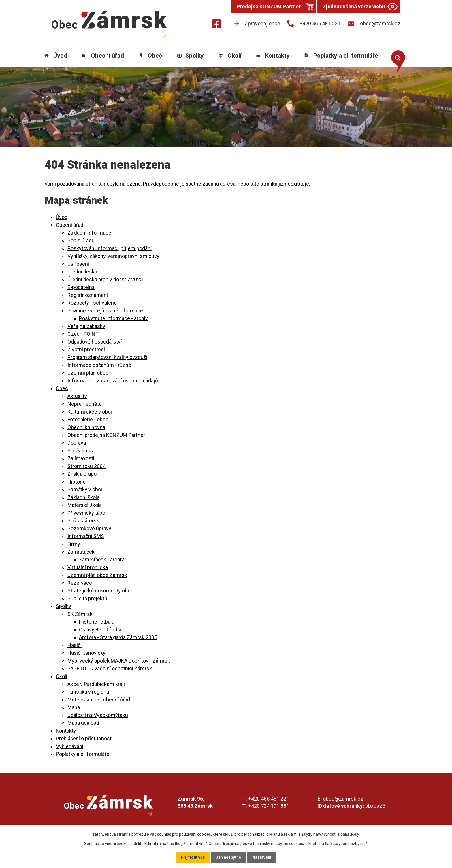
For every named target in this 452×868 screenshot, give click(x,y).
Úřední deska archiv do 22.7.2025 (105, 279)
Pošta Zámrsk (83, 521)
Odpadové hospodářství (95, 342)
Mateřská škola (85, 505)
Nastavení (262, 857)
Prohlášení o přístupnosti (84, 738)
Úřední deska (82, 272)
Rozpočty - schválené (92, 303)
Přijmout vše (193, 857)
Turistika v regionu (88, 692)
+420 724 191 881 (269, 806)
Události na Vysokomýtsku (98, 715)
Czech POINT (83, 334)
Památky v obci (85, 489)
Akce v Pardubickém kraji (96, 684)
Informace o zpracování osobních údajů (113, 381)
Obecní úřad (107, 56)
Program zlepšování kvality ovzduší (107, 357)
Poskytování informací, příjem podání (110, 248)
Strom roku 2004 (86, 466)
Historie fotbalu (97, 622)
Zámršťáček (81, 552)
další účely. (350, 834)
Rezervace (80, 583)
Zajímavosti (81, 458)
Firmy (74, 544)
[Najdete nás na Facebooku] (216, 25)
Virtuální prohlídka (88, 567)
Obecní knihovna (86, 427)
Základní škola (83, 497)
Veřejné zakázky (86, 326)
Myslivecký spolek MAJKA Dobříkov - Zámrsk (119, 661)
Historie (77, 482)
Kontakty (277, 56)
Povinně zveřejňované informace (105, 311)
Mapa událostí (83, 723)
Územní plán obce (88, 373)
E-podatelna (81, 287)
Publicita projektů (87, 598)
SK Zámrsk (80, 614)
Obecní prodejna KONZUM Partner (106, 435)
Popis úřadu (81, 240)
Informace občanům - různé (99, 365)
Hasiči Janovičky (86, 653)
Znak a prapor (83, 474)
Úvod (60, 56)
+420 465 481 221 (269, 799)
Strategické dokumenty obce (100, 591)
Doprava (77, 443)
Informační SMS (86, 536)
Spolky (195, 56)
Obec (155, 56)
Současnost (81, 451)
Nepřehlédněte (85, 404)
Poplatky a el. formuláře (346, 56)
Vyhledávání (70, 746)
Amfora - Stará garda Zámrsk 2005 (118, 637)
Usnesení (78, 264)
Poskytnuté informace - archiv (113, 318)
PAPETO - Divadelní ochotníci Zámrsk (110, 668)
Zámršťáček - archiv (101, 560)
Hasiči (75, 645)
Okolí (234, 56)
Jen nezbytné (228, 857)
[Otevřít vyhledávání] (397, 60)
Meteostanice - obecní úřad (99, 700)
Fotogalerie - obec (88, 419)
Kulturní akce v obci (90, 412)
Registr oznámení (88, 295)
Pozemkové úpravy (89, 528)
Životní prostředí (86, 349)
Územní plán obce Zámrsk (97, 575)
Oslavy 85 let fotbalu (102, 630)
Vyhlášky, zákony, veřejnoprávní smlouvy (113, 256)
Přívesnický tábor (87, 513)
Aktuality (77, 396)
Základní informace (89, 233)
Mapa (74, 707)
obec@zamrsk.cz (343, 799)
